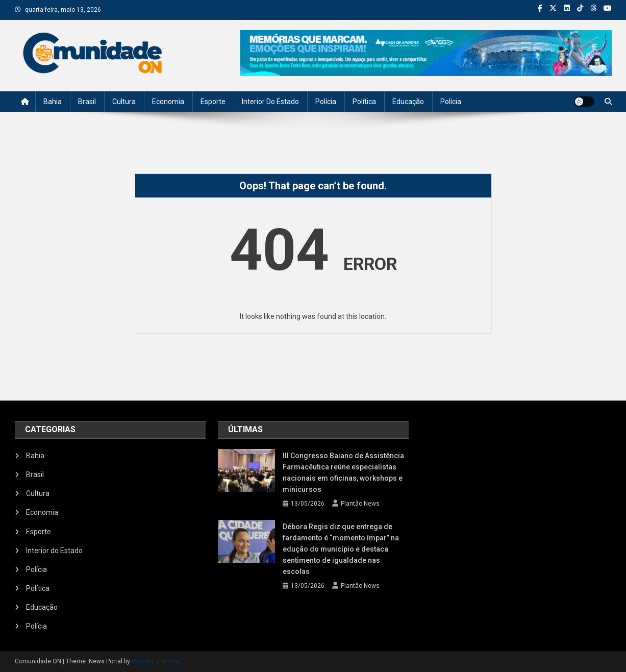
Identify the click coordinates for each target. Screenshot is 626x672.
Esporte (213, 102)
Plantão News (360, 504)
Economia (168, 102)
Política (364, 102)
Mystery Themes (155, 661)
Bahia (53, 102)
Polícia (326, 102)
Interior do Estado (270, 102)
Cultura (124, 102)
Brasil (87, 102)
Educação (408, 102)
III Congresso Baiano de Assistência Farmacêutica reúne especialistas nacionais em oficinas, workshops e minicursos (343, 472)
